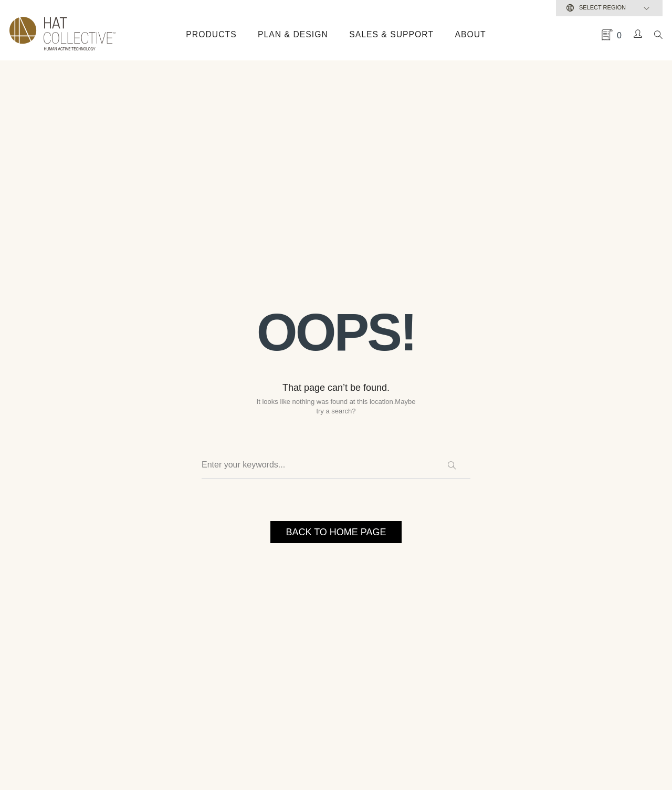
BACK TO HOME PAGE (336, 532)
